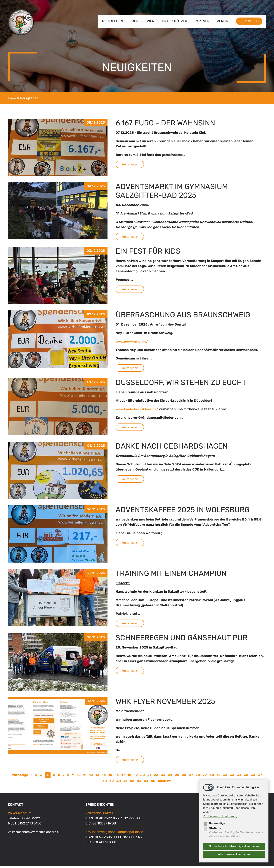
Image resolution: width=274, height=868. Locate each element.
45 (153, 783)
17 (123, 777)
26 (184, 777)
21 (149, 777)
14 (104, 777)
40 (119, 783)
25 (177, 777)
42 (132, 783)
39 (112, 783)
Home (12, 98)
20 (143, 777)
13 (97, 777)
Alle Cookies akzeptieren (234, 854)
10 (79, 777)
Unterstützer (175, 21)
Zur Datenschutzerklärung (220, 816)
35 (246, 777)
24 (170, 777)
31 (218, 777)
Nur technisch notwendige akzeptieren (234, 846)
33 (232, 777)
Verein (223, 21)
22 (156, 777)
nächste (165, 783)
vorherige (20, 777)
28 (198, 777)
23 (163, 777)
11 (85, 777)
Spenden (249, 21)
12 (91, 777)
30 (212, 777)
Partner (202, 21)
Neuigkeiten (113, 21)
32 (225, 777)
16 (117, 777)
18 (129, 777)
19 (136, 777)
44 (146, 783)
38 (105, 783)
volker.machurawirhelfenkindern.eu (37, 834)
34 (239, 777)
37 (260, 777)
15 (110, 777)
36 (253, 777)
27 (191, 777)
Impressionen (143, 21)
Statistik (212, 828)
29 (205, 777)
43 (139, 783)
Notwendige (215, 823)
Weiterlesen (130, 165)
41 (125, 783)
